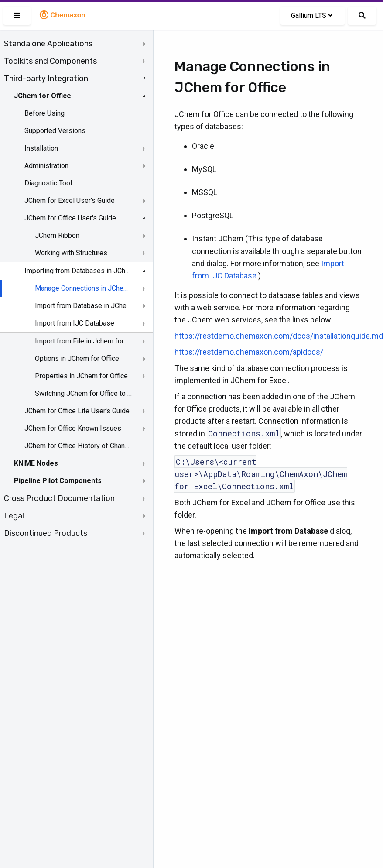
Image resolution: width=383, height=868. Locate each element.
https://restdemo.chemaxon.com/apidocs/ (249, 352)
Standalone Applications (48, 44)
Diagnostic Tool (48, 183)
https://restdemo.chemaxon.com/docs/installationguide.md (279, 336)
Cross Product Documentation (59, 498)
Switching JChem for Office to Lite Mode (84, 393)
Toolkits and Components (50, 61)
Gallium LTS (312, 15)
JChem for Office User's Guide (70, 218)
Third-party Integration (46, 79)
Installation (41, 148)
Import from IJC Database (75, 323)
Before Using (44, 113)
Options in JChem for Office (77, 359)
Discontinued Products (46, 533)
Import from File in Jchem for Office (84, 341)
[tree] (77, 288)
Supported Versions (55, 131)
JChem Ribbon (57, 235)
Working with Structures (71, 253)
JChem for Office (43, 96)
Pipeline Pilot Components (58, 481)
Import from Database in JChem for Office (84, 306)
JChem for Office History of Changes (77, 446)
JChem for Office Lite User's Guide (77, 411)
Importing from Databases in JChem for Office (77, 271)
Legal (14, 516)
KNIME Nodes (36, 463)
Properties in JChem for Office (81, 376)
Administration (46, 166)
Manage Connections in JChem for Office (84, 288)
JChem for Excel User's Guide (70, 201)
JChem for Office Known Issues (73, 428)
